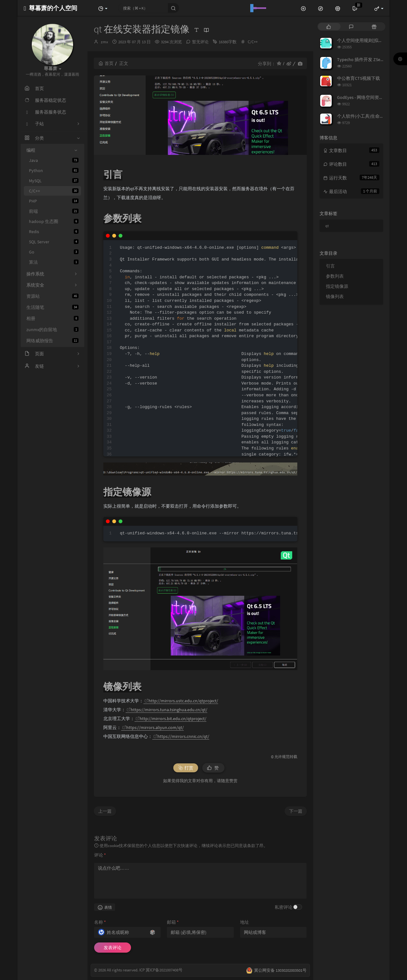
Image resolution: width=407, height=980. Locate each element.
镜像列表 (335, 296)
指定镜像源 (337, 286)
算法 (54, 262)
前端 (54, 211)
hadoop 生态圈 (54, 221)
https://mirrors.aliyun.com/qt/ (153, 727)
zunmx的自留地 (52, 330)
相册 (52, 318)
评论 (100, 855)
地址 (245, 922)
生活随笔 (52, 307)
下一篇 (296, 811)
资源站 (52, 296)
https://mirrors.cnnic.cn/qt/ (181, 736)
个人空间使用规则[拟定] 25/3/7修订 (372, 40)
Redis (54, 232)
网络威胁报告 (52, 341)
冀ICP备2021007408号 (164, 970)
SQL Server (54, 242)
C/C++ (54, 191)
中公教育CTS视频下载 (359, 78)
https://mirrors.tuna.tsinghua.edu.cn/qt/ (167, 710)
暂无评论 (200, 42)
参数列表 (335, 276)
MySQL (54, 181)
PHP (54, 201)
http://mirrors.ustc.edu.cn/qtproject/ (181, 701)
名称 (100, 922)
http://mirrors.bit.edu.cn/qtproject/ (171, 719)
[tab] (329, 27)
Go (54, 252)
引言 (330, 266)
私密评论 (284, 907)
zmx (104, 42)
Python (54, 170)
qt (327, 226)
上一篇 (105, 811)
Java (54, 160)
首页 (106, 63)
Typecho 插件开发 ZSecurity (364, 59)
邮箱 (173, 922)
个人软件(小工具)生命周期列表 (367, 116)
